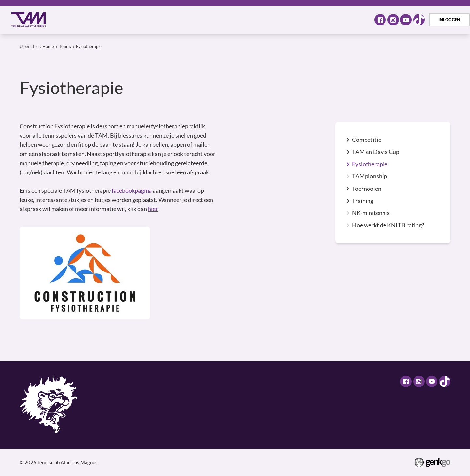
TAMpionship (370, 176)
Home (63, 20)
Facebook (380, 20)
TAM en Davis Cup (376, 152)
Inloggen (449, 20)
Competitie (367, 140)
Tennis (169, 19)
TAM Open (282, 19)
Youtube (406, 20)
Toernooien (367, 189)
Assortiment (240, 19)
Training (363, 201)
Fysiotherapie (89, 46)
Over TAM (91, 19)
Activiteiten (133, 19)
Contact (319, 19)
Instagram (393, 20)
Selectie (201, 19)
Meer (352, 19)
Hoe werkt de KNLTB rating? (388, 225)
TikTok (419, 20)
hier (153, 209)
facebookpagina (132, 191)
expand (348, 140)
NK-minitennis (371, 213)
